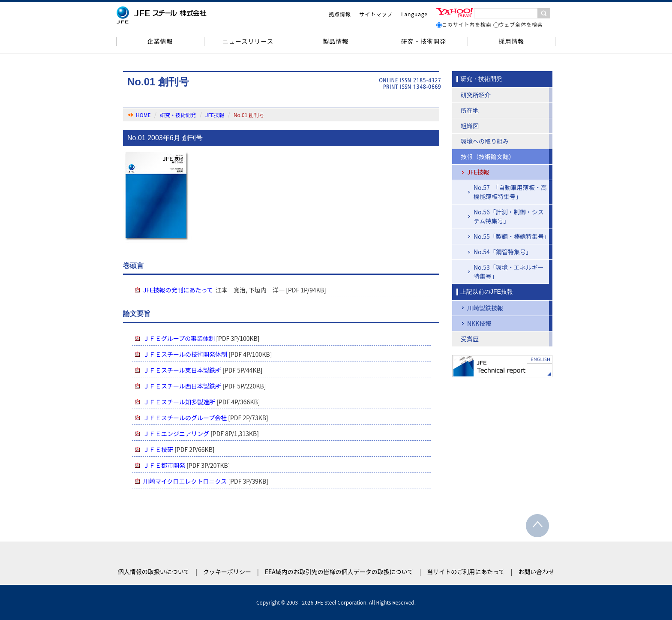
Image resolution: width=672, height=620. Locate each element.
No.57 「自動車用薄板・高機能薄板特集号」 (510, 192)
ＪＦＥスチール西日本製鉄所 (182, 386)
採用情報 (511, 41)
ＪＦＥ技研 (158, 449)
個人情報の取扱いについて (154, 572)
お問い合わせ (536, 572)
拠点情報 (340, 14)
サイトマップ (376, 14)
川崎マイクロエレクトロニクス (185, 481)
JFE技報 (215, 115)
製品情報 (336, 41)
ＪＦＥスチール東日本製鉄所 (182, 370)
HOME (143, 115)
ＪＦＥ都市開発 (164, 465)
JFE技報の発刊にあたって (178, 290)
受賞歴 (470, 339)
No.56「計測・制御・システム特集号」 (509, 216)
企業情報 (160, 41)
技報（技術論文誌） (488, 157)
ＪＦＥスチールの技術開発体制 (185, 354)
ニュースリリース (248, 41)
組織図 (470, 126)
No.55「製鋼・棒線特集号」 (512, 236)
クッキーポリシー (227, 572)
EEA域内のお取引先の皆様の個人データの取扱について (339, 572)
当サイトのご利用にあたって (466, 572)
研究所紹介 (476, 95)
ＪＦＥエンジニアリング (176, 433)
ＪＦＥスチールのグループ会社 (185, 418)
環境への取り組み (485, 141)
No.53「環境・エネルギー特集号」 (509, 272)
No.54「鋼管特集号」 (503, 252)
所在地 (470, 110)
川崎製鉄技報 (485, 308)
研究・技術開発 (424, 41)
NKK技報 (479, 323)
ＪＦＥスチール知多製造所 (179, 402)
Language (414, 14)
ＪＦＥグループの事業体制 (179, 338)
